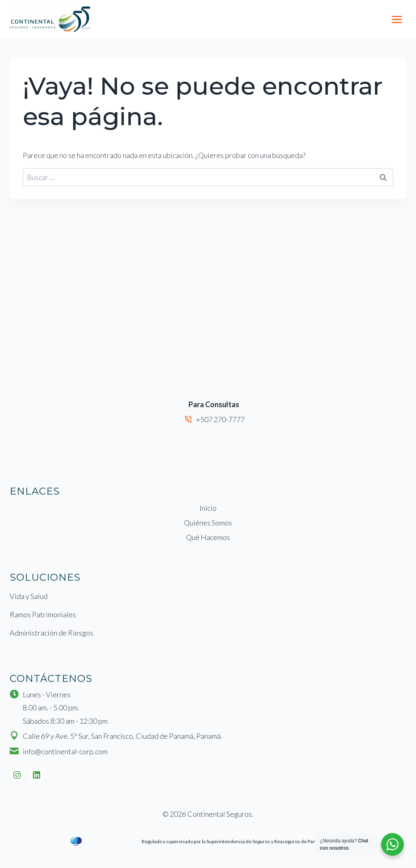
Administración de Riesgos (52, 633)
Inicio (208, 508)
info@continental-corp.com (65, 751)
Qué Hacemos (208, 537)
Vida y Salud (29, 596)
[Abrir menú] (397, 19)
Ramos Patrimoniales (43, 614)
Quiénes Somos (208, 523)
